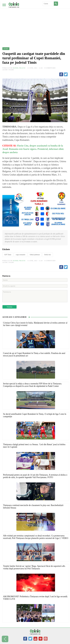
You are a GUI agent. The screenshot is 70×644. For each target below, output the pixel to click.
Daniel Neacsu (19, 68)
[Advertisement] (35, 18)
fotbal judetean (35, 255)
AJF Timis (8, 255)
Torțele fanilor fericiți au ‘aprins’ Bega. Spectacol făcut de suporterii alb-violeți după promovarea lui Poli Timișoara (34, 567)
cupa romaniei (21, 255)
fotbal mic (48, 255)
